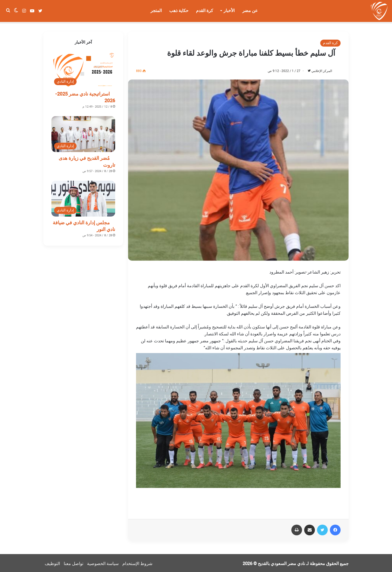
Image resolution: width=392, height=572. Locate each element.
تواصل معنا (73, 562)
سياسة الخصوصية (103, 562)
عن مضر (250, 11)
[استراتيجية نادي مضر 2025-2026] (83, 68)
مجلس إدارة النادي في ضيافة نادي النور (84, 224)
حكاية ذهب (179, 11)
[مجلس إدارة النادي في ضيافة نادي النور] (83, 197)
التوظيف (52, 562)
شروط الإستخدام (137, 562)
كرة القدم (205, 11)
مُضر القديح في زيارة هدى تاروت (87, 160)
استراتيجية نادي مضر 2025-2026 (85, 96)
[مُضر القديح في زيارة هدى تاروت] (83, 132)
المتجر (156, 11)
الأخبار (229, 11)
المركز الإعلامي (321, 69)
